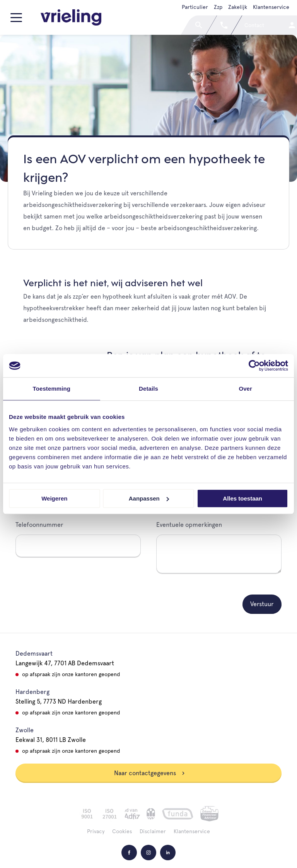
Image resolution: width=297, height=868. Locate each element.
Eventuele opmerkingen (189, 525)
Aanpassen (149, 498)
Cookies (122, 831)
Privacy (96, 831)
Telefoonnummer (39, 525)
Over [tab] (245, 389)
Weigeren (54, 498)
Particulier (195, 7)
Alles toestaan (242, 498)
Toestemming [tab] (52, 389)
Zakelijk (238, 7)
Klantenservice (271, 7)
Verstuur (262, 604)
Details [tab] (148, 389)
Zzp (218, 7)
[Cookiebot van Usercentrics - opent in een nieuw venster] (254, 366)
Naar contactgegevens (150, 773)
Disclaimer (153, 831)
